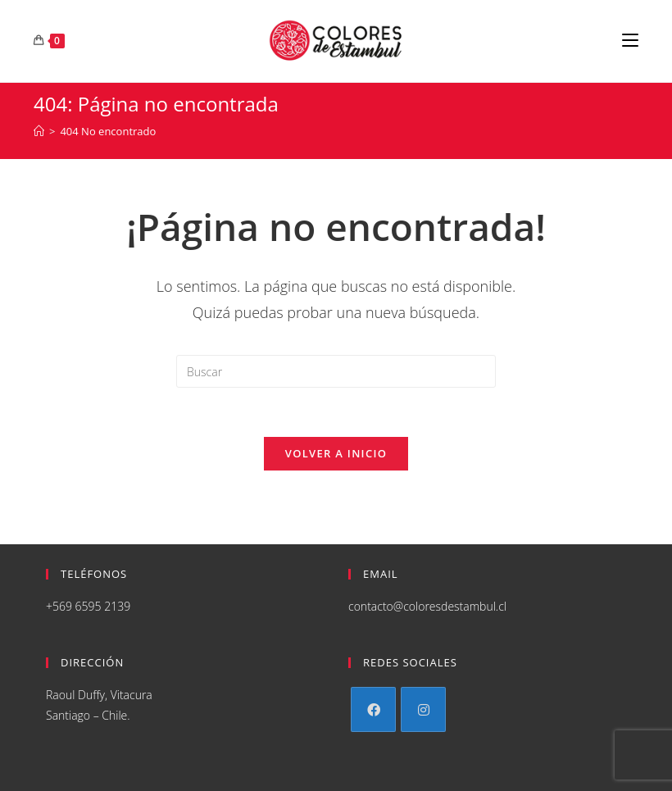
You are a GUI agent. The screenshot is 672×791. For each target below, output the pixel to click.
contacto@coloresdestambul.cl (427, 606)
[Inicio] (39, 131)
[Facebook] (373, 709)
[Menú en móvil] (630, 41)
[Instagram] (423, 709)
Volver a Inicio (336, 453)
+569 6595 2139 (88, 606)
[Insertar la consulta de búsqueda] (336, 371)
